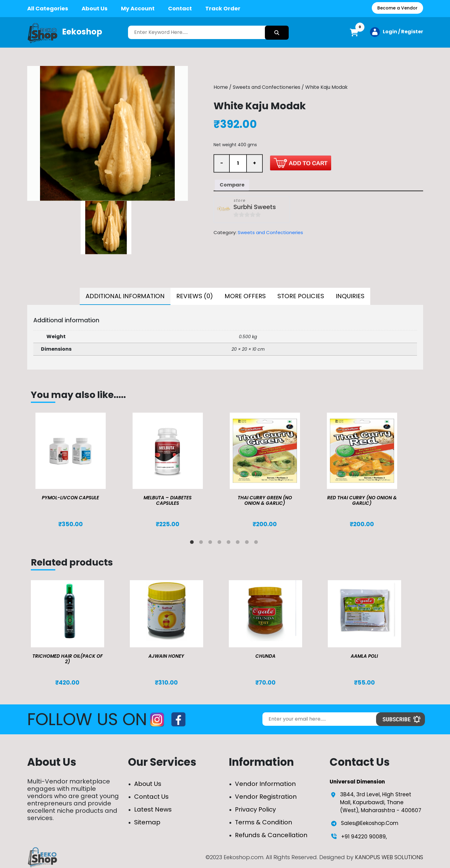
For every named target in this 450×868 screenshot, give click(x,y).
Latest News (153, 809)
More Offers (245, 296)
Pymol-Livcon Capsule (70, 498)
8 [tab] (257, 543)
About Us (95, 8)
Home (221, 87)
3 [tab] (211, 543)
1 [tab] (193, 543)
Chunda (265, 656)
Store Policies (301, 296)
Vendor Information (265, 784)
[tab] (125, 296)
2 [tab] (202, 543)
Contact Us (151, 797)
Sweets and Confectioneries (267, 87)
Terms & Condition (263, 822)
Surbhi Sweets (255, 207)
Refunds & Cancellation (271, 835)
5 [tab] (230, 543)
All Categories (48, 8)
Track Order (223, 8)
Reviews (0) (195, 296)
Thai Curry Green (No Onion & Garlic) (265, 500)
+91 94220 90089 (364, 837)
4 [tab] (221, 543)
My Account (138, 8)
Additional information (125, 296)
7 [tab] (248, 543)
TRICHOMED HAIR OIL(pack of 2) (68, 659)
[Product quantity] (238, 163)
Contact (180, 8)
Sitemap (147, 822)
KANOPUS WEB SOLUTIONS (389, 857)
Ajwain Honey (166, 656)
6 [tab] (239, 543)
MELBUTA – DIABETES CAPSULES (168, 500)
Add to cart (301, 163)
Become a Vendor (397, 8)
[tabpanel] (79, 470)
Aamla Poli (364, 656)
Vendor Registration (266, 797)
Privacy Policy (255, 809)
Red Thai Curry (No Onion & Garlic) (362, 500)
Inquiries (350, 296)
